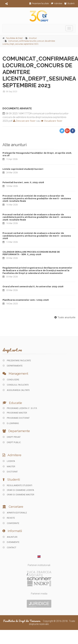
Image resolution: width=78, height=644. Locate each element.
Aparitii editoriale (15, 513)
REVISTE (9, 518)
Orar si (9, 490)
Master (9, 466)
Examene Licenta (25, 490)
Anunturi (33, 38)
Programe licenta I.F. (16, 408)
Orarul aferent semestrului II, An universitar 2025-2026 (33, 287)
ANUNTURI (10, 537)
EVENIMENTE (11, 542)
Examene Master (25, 495)
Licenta (9, 461)
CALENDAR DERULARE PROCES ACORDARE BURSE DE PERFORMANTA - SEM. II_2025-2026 (31, 253)
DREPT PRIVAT (12, 437)
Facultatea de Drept (14, 38)
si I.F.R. (34, 408)
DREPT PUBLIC (12, 442)
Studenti (69, 4)
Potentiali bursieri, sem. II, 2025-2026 (23, 182)
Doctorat (10, 472)
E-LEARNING (11, 423)
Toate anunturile (65, 317)
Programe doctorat (16, 418)
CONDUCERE (11, 380)
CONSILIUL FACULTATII (16, 385)
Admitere (57, 4)
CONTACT (9, 547)
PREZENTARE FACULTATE (17, 361)
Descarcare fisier (24, 121)
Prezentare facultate (39, 4)
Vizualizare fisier (52, 121)
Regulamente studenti (17, 485)
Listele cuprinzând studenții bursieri (23, 169)
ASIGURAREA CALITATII (16, 390)
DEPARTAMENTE (13, 366)
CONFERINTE (11, 523)
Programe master (15, 413)
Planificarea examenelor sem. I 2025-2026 (26, 300)
